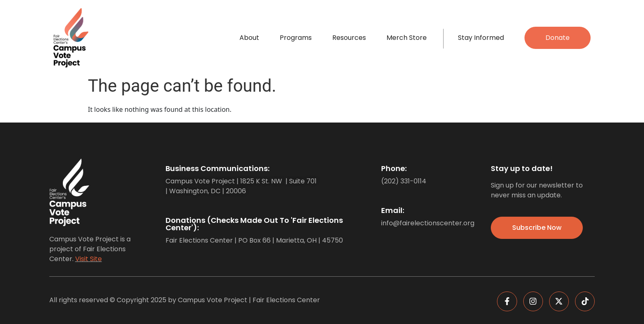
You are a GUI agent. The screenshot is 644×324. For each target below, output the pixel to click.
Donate (558, 38)
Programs (296, 38)
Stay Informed (481, 38)
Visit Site (89, 259)
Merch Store (407, 38)
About (249, 38)
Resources (349, 38)
